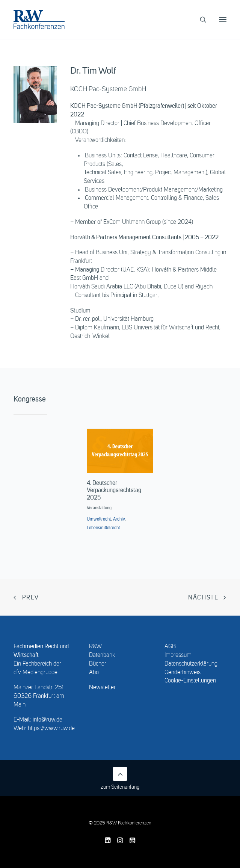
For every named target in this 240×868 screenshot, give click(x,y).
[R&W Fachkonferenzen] (39, 20)
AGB (170, 647)
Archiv (119, 519)
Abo (94, 673)
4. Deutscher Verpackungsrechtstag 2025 (114, 491)
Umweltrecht (99, 519)
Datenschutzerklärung (191, 664)
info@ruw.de (48, 720)
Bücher (98, 664)
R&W (95, 647)
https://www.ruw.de (51, 729)
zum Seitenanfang (120, 778)
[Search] (200, 20)
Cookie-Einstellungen (190, 681)
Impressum (178, 655)
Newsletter (102, 688)
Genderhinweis (183, 673)
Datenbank (102, 655)
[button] (223, 20)
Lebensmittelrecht (103, 528)
